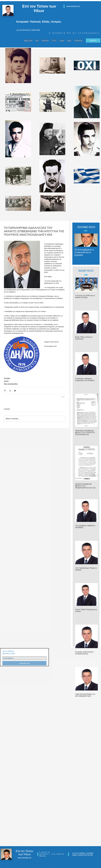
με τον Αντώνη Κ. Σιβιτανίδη (28, 30)
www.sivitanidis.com (73, 6)
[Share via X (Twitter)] (10, 391)
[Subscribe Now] (24, 663)
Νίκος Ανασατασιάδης (11, 384)
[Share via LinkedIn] (15, 391)
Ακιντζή (6, 381)
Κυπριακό (7, 378)
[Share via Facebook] (5, 391)
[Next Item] (94, 240)
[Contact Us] (93, 40)
